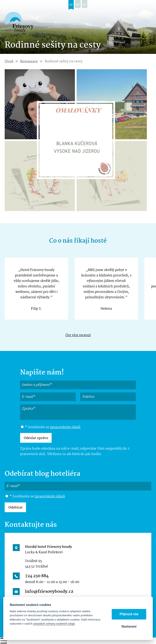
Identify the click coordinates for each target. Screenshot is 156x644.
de (85, 5)
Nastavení (129, 626)
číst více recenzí (78, 335)
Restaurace (29, 61)
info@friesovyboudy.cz (49, 592)
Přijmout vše (129, 614)
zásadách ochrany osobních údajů (54, 624)
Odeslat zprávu (36, 438)
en (78, 5)
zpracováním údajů (65, 427)
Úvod (9, 61)
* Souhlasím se (51, 427)
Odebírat (15, 508)
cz (71, 5)
